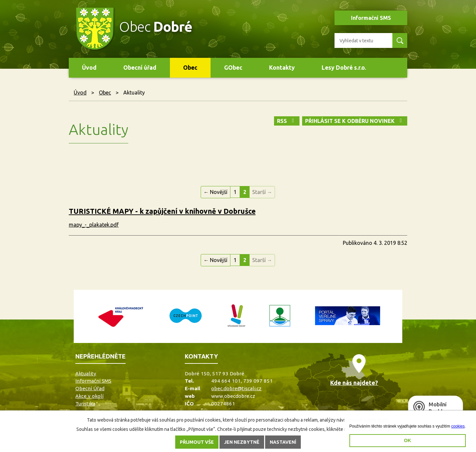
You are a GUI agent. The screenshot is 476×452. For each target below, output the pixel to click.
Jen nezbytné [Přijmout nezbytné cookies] (242, 442)
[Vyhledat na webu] (361, 40)
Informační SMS (371, 18)
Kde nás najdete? (354, 383)
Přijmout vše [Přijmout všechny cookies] (197, 442)
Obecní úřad (140, 68)
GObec (233, 68)
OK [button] (408, 440)
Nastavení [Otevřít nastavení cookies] (283, 442)
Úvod (89, 68)
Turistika (85, 404)
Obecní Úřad (90, 388)
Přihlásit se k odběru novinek (355, 121)
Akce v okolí (89, 396)
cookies (458, 426)
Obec (190, 68)
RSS (287, 121)
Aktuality (86, 374)
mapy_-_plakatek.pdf (94, 225)
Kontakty (282, 68)
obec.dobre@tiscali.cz (236, 388)
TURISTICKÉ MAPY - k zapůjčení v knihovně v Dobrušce (162, 211)
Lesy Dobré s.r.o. (344, 68)
